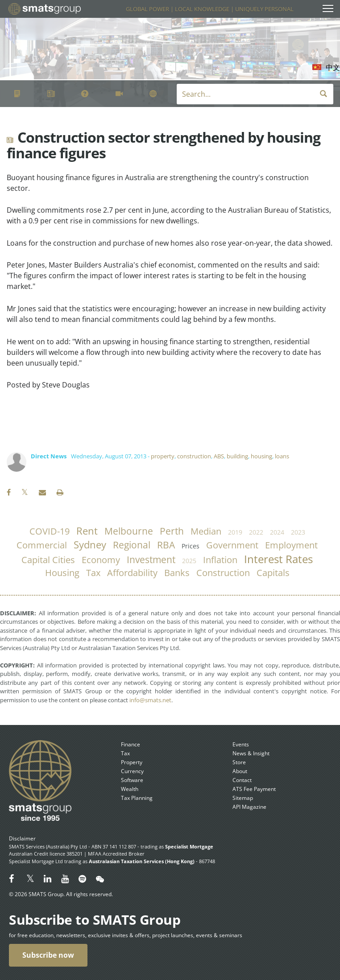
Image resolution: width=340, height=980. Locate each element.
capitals (273, 573)
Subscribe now (48, 955)
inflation (220, 560)
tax (93, 573)
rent (87, 531)
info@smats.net (150, 700)
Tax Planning (137, 798)
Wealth (130, 789)
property (163, 456)
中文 (333, 67)
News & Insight (251, 753)
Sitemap (243, 798)
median (206, 531)
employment (291, 545)
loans (282, 456)
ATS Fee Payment (254, 789)
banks (177, 573)
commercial (42, 545)
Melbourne (129, 531)
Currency (132, 771)
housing (261, 456)
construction (194, 456)
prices (191, 546)
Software (132, 780)
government (232, 545)
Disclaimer (22, 838)
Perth (172, 531)
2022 (256, 532)
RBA (166, 545)
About (240, 771)
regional (132, 545)
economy (101, 560)
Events (241, 744)
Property (132, 762)
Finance (131, 744)
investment (151, 560)
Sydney (90, 545)
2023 (298, 532)
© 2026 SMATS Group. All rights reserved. (61, 894)
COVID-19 (50, 531)
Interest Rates (278, 559)
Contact (242, 780)
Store (239, 762)
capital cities (48, 560)
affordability (132, 573)
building (237, 456)
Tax (125, 753)
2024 (277, 532)
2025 (189, 561)
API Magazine (249, 807)
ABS (219, 456)
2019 (235, 532)
